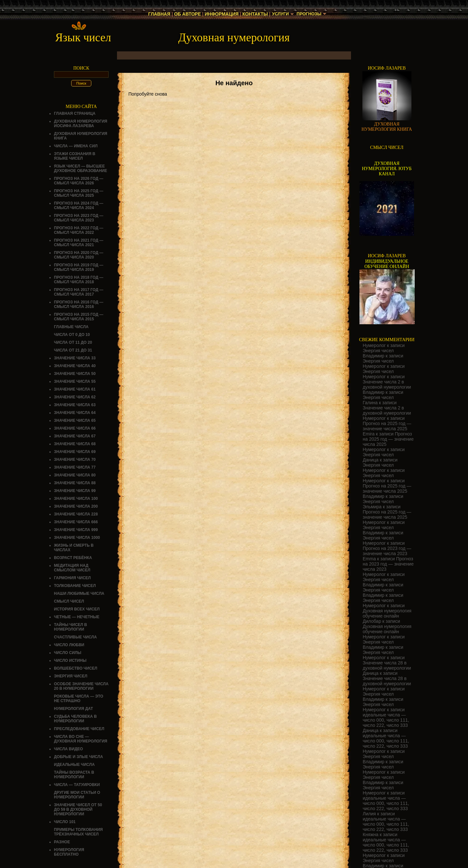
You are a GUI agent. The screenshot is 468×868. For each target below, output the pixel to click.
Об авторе (186, 14)
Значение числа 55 (75, 381)
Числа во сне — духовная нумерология (81, 739)
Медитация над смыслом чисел (72, 568)
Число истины (70, 661)
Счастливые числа (75, 637)
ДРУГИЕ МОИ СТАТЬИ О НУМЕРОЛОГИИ (77, 795)
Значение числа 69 (75, 452)
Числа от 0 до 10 (72, 335)
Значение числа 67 (75, 436)
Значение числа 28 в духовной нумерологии (387, 665)
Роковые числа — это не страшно (79, 699)
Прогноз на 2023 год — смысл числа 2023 (79, 218)
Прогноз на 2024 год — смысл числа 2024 (79, 206)
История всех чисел (77, 609)
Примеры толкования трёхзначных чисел (78, 832)
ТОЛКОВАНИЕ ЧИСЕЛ (75, 586)
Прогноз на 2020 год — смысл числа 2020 (79, 255)
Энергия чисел (71, 676)
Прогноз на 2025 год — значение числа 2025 (387, 426)
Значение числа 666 (76, 522)
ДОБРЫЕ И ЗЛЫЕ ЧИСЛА (78, 757)
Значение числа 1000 (77, 538)
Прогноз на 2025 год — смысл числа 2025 (79, 193)
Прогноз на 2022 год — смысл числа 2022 (79, 230)
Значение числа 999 (76, 530)
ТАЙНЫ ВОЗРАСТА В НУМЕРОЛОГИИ (74, 775)
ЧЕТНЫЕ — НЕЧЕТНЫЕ (77, 617)
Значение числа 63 (75, 405)
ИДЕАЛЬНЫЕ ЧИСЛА (74, 765)
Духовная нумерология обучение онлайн (387, 613)
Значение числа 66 (75, 428)
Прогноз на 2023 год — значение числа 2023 (387, 551)
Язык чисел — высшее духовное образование (81, 168)
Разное (62, 842)
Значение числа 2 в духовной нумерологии (387, 384)
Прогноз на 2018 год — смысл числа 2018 (79, 280)
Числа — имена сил (76, 146)
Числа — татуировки (77, 785)
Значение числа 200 (76, 506)
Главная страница (75, 114)
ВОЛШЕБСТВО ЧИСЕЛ (76, 668)
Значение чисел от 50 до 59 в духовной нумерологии (78, 809)
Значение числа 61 (75, 389)
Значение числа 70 (75, 460)
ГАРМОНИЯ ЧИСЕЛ (72, 578)
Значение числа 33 (75, 358)
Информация (220, 14)
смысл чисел (69, 601)
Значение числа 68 (75, 444)
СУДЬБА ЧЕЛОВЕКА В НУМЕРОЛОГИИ (75, 719)
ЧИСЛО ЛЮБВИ (69, 645)
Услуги (280, 14)
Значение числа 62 (75, 397)
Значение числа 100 (76, 499)
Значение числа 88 (75, 483)
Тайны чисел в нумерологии (71, 627)
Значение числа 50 (75, 374)
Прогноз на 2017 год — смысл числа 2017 (79, 292)
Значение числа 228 (76, 514)
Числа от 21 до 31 (73, 350)
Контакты (253, 14)
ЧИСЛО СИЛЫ (68, 653)
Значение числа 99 (75, 491)
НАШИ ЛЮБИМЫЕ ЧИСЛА (79, 594)
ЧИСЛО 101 (65, 822)
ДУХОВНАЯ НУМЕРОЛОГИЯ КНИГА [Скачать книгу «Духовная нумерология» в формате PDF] (387, 127)
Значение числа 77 (75, 467)
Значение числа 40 (75, 366)
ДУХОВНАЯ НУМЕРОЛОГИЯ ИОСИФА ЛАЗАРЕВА (81, 124)
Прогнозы (310, 14)
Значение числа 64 (75, 413)
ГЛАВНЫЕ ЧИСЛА (71, 327)
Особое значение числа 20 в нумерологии (81, 686)
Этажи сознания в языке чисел (75, 156)
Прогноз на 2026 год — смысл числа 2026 (79, 181)
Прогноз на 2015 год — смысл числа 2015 (79, 317)
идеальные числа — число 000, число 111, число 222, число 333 (386, 720)
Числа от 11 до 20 (73, 342)
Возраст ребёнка (73, 558)
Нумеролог (374, 345)
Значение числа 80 (75, 475)
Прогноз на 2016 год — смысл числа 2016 (79, 304)
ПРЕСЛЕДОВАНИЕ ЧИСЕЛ (79, 729)
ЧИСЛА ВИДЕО (68, 749)
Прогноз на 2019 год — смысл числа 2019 (79, 267)
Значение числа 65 (75, 421)
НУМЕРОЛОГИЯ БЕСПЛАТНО (69, 852)
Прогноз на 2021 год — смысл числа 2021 (79, 243)
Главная (158, 14)
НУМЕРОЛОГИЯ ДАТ (73, 709)
